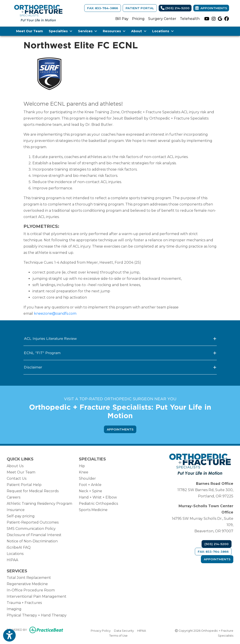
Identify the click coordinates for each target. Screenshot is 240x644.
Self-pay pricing (21, 516)
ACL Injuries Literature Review (120, 339)
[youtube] (207, 19)
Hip (82, 466)
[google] (220, 19)
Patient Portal (140, 8)
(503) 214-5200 (175, 8)
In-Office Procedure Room (31, 590)
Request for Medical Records (33, 491)
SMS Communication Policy (31, 529)
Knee (84, 472)
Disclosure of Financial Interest (34, 535)
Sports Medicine (93, 510)
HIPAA (12, 560)
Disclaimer (120, 367)
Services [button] (87, 31)
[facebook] (227, 19)
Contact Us (17, 478)
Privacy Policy (101, 630)
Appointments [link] (211, 8)
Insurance (16, 510)
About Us (15, 466)
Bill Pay (122, 19)
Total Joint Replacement (29, 578)
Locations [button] (163, 31)
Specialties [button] (60, 31)
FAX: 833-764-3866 (103, 8)
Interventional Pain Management (37, 596)
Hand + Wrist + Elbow (98, 497)
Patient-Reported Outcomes (33, 522)
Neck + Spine (91, 491)
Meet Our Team (29, 31)
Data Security (124, 630)
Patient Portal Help (24, 485)
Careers (14, 497)
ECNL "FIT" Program (120, 353)
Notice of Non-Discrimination (32, 541)
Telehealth (190, 19)
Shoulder (87, 478)
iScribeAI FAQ (19, 547)
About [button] (139, 31)
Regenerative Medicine (27, 584)
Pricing (138, 19)
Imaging (14, 609)
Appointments (217, 559)
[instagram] (214, 19)
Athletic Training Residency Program (39, 504)
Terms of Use (118, 635)
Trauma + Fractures (24, 603)
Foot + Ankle (90, 485)
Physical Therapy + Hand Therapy (37, 615)
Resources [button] (114, 31)
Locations (15, 554)
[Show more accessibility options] (9, 635)
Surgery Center (162, 19)
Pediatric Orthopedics (98, 504)
